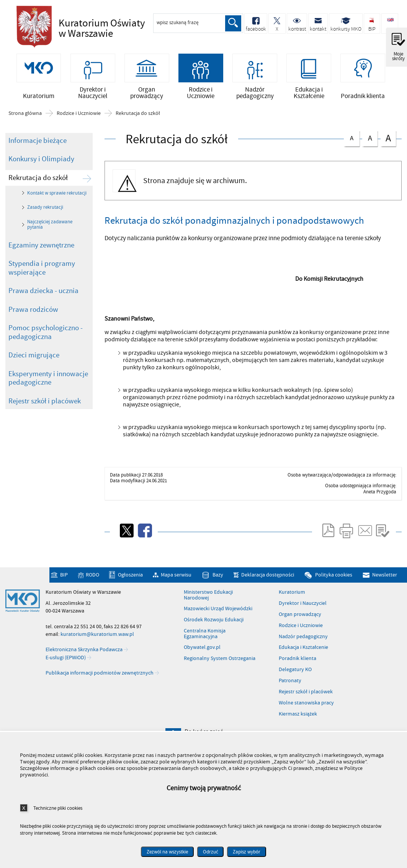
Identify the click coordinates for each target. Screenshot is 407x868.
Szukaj (232, 23)
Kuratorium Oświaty (105, 28)
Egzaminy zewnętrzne (41, 259)
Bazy (218, 589)
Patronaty (290, 694)
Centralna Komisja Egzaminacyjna (205, 647)
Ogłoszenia (130, 589)
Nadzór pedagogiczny (303, 650)
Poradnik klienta (297, 672)
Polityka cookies (334, 589)
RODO (92, 589)
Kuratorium (292, 606)
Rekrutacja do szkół (138, 127)
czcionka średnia (370, 151)
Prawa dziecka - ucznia (43, 304)
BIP (64, 589)
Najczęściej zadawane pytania (50, 238)
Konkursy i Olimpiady (41, 172)
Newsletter (385, 589)
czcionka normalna (351, 150)
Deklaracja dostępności (268, 589)
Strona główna (25, 127)
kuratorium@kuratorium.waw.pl (97, 648)
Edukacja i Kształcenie (303, 661)
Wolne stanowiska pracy (306, 716)
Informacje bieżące (38, 154)
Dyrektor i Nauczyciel (303, 617)
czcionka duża (388, 151)
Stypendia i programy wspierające (42, 281)
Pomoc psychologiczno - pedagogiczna (46, 346)
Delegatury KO (295, 683)
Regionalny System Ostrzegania (220, 672)
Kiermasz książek (298, 727)
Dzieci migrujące (34, 368)
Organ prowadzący (300, 628)
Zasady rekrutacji (45, 221)
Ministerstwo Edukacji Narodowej (208, 608)
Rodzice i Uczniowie (79, 127)
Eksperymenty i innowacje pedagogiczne (48, 392)
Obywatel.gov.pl (202, 661)
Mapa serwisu (176, 589)
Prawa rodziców (33, 323)
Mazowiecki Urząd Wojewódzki (218, 622)
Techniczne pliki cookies (58, 808)
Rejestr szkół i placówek (45, 414)
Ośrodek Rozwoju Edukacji (214, 633)
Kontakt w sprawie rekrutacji (57, 206)
